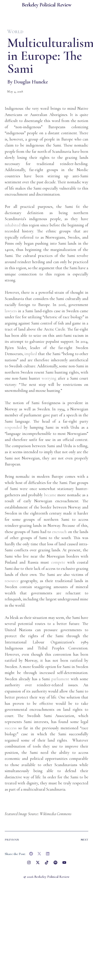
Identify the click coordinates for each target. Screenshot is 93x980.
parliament (60, 679)
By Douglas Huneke (28, 82)
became (50, 495)
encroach (59, 532)
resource (12, 581)
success (11, 728)
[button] (31, 854)
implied (31, 354)
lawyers (11, 311)
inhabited (13, 225)
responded (13, 427)
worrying (49, 378)
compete (58, 562)
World (15, 32)
